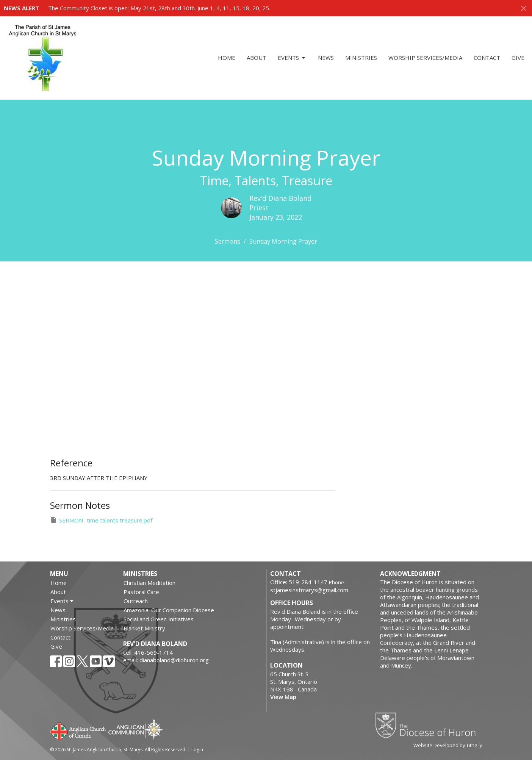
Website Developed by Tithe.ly (448, 745)
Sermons (228, 241)
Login (197, 750)
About (257, 58)
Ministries (361, 58)
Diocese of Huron (428, 725)
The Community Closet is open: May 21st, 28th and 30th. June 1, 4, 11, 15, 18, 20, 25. (159, 8)
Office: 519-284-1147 (299, 582)
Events (292, 58)
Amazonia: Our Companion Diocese (169, 610)
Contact (487, 58)
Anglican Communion (136, 729)
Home (227, 58)
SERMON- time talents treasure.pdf (101, 520)
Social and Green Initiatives (159, 619)
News (326, 58)
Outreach (136, 601)
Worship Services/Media (425, 58)
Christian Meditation (149, 583)
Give (518, 58)
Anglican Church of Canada (78, 730)
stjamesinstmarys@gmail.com (309, 590)
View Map (283, 697)
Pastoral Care (141, 592)
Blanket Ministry (144, 628)
